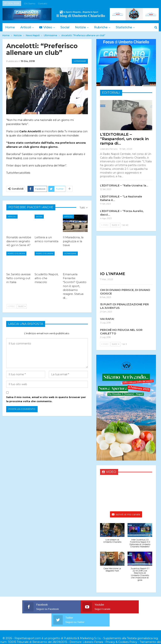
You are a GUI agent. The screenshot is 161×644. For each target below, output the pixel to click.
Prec (11, 306)
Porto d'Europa (16, 254)
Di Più (124, 27)
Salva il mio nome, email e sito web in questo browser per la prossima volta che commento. (46, 399)
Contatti (43, 3)
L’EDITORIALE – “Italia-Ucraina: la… (124, 185)
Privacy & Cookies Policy (121, 629)
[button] (112, 535)
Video (47, 27)
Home (10, 27)
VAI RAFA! (107, 319)
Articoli (26, 27)
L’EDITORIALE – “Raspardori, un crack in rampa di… (124, 139)
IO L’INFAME (113, 274)
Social (67, 27)
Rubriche (104, 27)
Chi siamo (30, 3)
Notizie (83, 27)
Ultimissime (80, 61)
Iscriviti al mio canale (126, 514)
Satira (39, 217)
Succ (22, 306)
